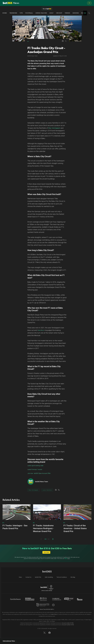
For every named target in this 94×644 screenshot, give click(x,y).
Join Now (46, 552)
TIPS (21, 13)
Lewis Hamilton (47, 490)
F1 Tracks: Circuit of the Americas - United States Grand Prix (75, 528)
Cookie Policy (54, 614)
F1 (28, 41)
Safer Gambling (49, 577)
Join (89, 3)
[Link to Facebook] (63, 42)
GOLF (52, 13)
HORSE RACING (41, 13)
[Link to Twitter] (66, 42)
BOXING (76, 13)
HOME (5, 13)
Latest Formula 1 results (35, 469)
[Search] (89, 13)
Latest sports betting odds (35, 466)
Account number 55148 (68, 623)
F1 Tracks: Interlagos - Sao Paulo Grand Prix (15, 527)
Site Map (73, 577)
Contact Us (28, 577)
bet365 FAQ (38, 577)
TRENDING (13, 13)
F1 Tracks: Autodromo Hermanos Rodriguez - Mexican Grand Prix (43, 528)
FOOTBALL (29, 13)
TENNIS (68, 13)
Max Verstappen (33, 490)
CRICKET (59, 13)
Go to (47, 9)
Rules (20, 577)
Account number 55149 (68, 625)
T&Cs (66, 559)
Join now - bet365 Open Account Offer (39, 473)
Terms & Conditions (62, 577)
